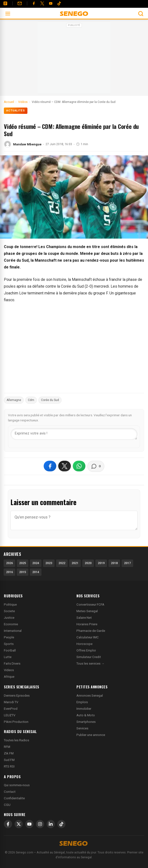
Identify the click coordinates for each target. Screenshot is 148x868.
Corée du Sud (50, 400)
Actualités (16, 111)
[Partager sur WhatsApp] (79, 466)
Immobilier (84, 709)
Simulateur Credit (89, 657)
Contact (10, 792)
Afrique (9, 677)
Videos (9, 670)
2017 (127, 563)
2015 (23, 572)
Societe (9, 611)
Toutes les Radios (16, 740)
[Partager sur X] (65, 466)
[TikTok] (61, 824)
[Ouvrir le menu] (8, 14)
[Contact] (20, 3)
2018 (114, 563)
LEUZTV (10, 715)
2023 (49, 563)
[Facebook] (34, 3)
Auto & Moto (86, 715)
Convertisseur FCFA (90, 605)
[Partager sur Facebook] (50, 466)
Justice (9, 618)
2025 (23, 563)
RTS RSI (9, 766)
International (13, 631)
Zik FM (9, 753)
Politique (10, 605)
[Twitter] (42, 3)
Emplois (82, 702)
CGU (7, 805)
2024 (36, 563)
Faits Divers (12, 664)
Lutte (8, 657)
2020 (88, 563)
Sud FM (9, 760)
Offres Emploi (86, 650)
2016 (9, 572)
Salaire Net (84, 618)
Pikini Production (16, 722)
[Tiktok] (59, 3)
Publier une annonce (91, 735)
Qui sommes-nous (17, 785)
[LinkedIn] (51, 824)
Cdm (31, 400)
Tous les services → (90, 664)
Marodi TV (11, 702)
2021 (75, 563)
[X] (19, 824)
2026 (9, 563)
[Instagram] (40, 824)
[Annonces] (5, 3)
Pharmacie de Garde (91, 631)
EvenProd (11, 709)
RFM (7, 747)
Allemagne (14, 400)
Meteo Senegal (87, 611)
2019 (101, 563)
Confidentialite (14, 798)
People (9, 637)
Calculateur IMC (88, 637)
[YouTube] (51, 3)
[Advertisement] (74, 59)
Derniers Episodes (17, 696)
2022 (62, 563)
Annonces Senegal (90, 696)
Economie (11, 624)
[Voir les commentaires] (96, 466)
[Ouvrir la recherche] (141, 14)
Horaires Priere (87, 624)
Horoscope (84, 644)
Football (10, 650)
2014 (36, 572)
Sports (9, 644)
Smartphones (86, 722)
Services (82, 728)
